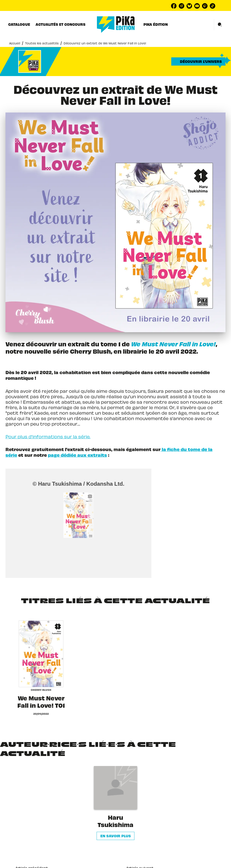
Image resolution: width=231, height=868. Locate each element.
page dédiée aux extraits (77, 455)
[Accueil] (116, 24)
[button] (198, 61)
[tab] (19, 24)
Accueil (15, 43)
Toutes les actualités (42, 43)
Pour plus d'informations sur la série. (48, 436)
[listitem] (174, 6)
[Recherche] (220, 25)
